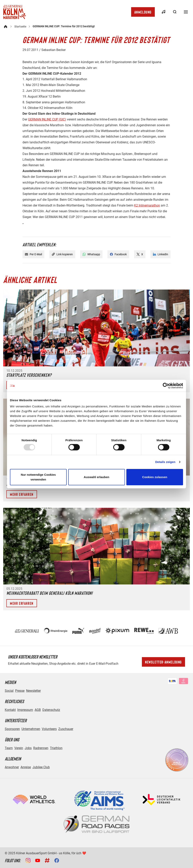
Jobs (28, 748)
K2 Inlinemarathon (147, 205)
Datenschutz (51, 710)
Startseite (20, 26)
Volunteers (49, 729)
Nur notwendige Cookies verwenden (38, 477)
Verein (19, 748)
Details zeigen (165, 462)
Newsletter (33, 691)
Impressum (25, 710)
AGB (38, 710)
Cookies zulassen (155, 477)
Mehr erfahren (22, 494)
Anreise (26, 767)
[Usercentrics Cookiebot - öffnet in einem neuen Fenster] (166, 386)
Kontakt (10, 710)
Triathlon (56, 748)
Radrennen (41, 748)
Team (9, 748)
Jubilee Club (41, 767)
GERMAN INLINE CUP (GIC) (47, 119)
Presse (20, 691)
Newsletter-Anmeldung (163, 662)
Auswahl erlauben (96, 477)
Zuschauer (66, 729)
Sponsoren (12, 729)
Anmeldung (143, 12)
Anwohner (12, 767)
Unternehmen (31, 729)
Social (9, 691)
